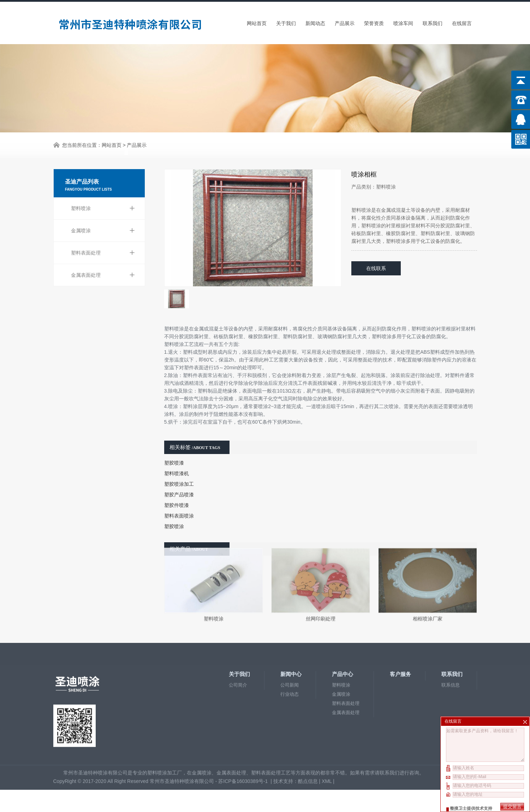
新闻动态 (315, 22)
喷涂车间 (403, 22)
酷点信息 (308, 732)
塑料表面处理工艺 (271, 724)
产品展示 (345, 22)
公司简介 (238, 636)
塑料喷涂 (103, 184)
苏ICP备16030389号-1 (244, 732)
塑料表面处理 (103, 228)
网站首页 (257, 22)
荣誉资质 (374, 22)
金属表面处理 (103, 250)
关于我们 (286, 22)
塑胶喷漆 (174, 443)
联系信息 (451, 636)
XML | (329, 732)
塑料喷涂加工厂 (165, 724)
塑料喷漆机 (177, 453)
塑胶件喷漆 (177, 485)
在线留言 (462, 22)
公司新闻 (290, 636)
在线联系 (376, 248)
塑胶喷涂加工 (179, 464)
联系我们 (433, 22)
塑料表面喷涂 (179, 496)
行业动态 (290, 645)
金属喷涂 (103, 206)
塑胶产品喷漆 (179, 474)
